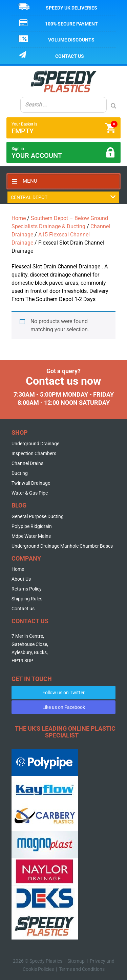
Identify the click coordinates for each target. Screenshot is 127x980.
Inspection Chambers (34, 453)
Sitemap (76, 961)
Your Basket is (65, 128)
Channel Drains (27, 463)
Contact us (70, 56)
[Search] (113, 106)
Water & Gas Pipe (30, 493)
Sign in (64, 153)
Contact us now (63, 381)
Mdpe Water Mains (31, 536)
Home (19, 218)
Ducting (20, 473)
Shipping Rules (27, 599)
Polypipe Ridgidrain (32, 526)
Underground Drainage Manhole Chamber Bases (62, 546)
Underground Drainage (35, 444)
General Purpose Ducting (38, 516)
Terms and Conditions (82, 969)
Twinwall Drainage (31, 483)
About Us (21, 579)
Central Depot (63, 197)
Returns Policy (27, 589)
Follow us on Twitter (63, 693)
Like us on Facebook (64, 707)
